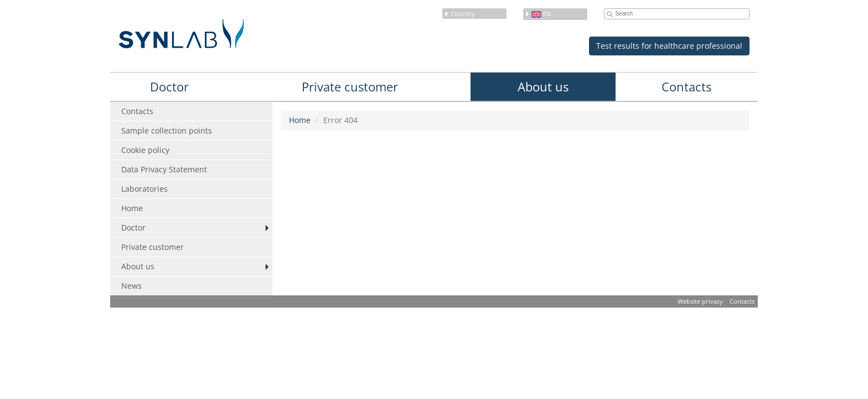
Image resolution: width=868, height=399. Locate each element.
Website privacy (700, 301)
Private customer (350, 86)
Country (459, 14)
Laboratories (144, 189)
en (538, 14)
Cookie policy (145, 150)
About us (543, 86)
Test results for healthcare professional (669, 46)
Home (132, 208)
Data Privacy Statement (164, 169)
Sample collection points (167, 131)
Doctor (169, 86)
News (131, 286)
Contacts (686, 86)
